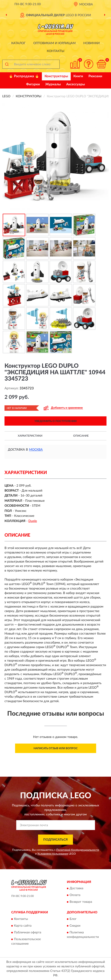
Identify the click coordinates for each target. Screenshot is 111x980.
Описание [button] (81, 436)
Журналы (53, 84)
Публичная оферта (28, 932)
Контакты (56, 51)
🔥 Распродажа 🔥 (24, 76)
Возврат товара (81, 902)
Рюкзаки (95, 76)
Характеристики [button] (30, 436)
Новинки (92, 43)
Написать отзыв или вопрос (56, 748)
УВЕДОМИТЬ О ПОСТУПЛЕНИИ (55, 421)
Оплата (75, 895)
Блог (73, 919)
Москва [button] (36, 450)
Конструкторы (56, 76)
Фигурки (33, 84)
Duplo (33, 521)
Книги (78, 76)
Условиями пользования (53, 854)
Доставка (76, 889)
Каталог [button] (18, 43)
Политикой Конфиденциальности (78, 850)
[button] (88, 64)
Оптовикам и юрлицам (54, 43)
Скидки (75, 926)
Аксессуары (76, 84)
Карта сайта (23, 926)
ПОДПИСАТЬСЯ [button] (55, 840)
